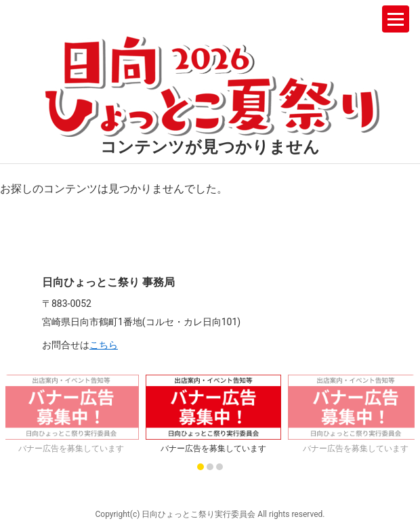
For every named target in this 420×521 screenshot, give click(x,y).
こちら (104, 345)
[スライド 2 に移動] (210, 467)
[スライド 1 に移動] (201, 467)
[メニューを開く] (396, 19)
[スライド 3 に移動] (219, 467)
